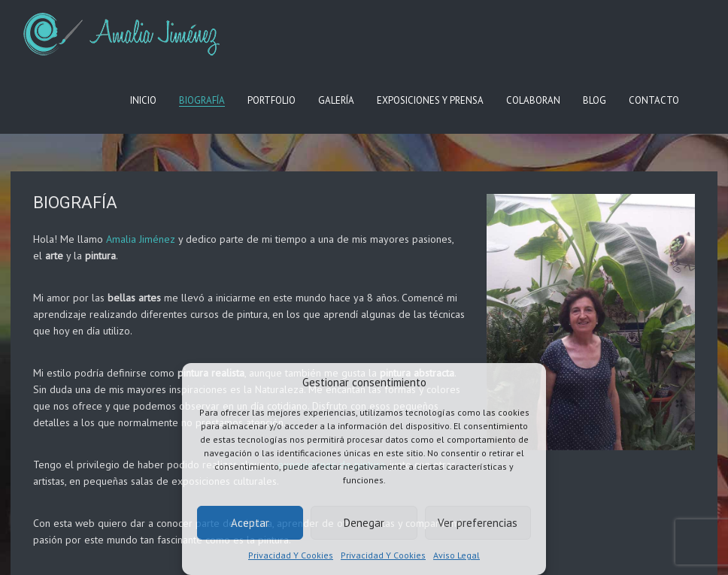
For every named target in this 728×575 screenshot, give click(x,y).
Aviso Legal (457, 555)
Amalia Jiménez (141, 239)
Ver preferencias (478, 523)
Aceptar (250, 523)
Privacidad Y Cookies (291, 555)
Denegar (364, 523)
